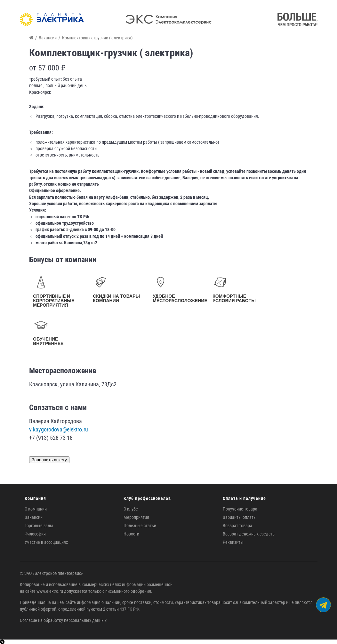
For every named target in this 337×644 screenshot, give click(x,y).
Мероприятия (136, 517)
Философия (35, 534)
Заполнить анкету (49, 460)
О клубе (131, 509)
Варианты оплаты (240, 517)
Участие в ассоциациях (46, 542)
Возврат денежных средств (249, 534)
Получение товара (240, 509)
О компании (36, 509)
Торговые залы (39, 526)
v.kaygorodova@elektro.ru (59, 429)
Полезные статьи (140, 526)
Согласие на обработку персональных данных (63, 620)
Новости (131, 534)
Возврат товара (237, 526)
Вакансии (34, 517)
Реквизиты (233, 542)
